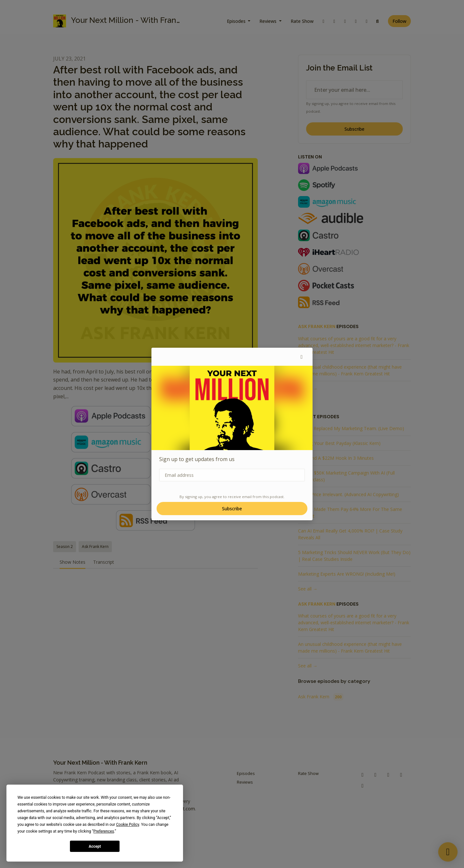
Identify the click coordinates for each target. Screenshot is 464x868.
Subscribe (232, 509)
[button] (302, 357)
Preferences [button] (104, 831)
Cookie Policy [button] (127, 825)
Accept (95, 846)
